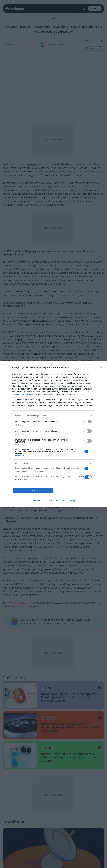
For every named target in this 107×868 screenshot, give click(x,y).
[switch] (88, 422)
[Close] (102, 368)
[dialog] (53, 434)
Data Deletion (38, 500)
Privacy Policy (69, 500)
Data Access (53, 500)
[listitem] (53, 416)
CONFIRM (33, 491)
